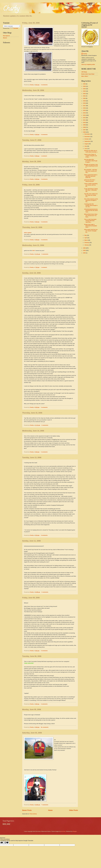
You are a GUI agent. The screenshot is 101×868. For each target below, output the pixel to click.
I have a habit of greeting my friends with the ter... (91, 185)
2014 (85, 113)
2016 (85, 108)
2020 (85, 98)
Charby (11, 9)
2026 (85, 84)
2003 (85, 253)
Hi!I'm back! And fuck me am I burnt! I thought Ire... (91, 231)
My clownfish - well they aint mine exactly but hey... (91, 171)
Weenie (5, 38)
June (86, 149)
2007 (85, 130)
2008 (85, 127)
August (87, 144)
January (87, 245)
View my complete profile (88, 64)
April (86, 238)
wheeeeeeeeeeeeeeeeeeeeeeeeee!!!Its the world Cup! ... (91, 210)
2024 (85, 89)
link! (34, 251)
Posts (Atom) (33, 814)
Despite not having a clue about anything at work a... (91, 166)
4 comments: (44, 535)
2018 (85, 103)
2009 (85, 125)
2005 (85, 248)
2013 (85, 115)
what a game (28, 233)
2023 (85, 91)
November (87, 137)
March (86, 240)
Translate (14, 28)
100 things (84, 72)
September (88, 141)
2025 (85, 86)
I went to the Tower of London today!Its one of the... (91, 156)
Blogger (75, 831)
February (87, 243)
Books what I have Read (88, 74)
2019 (85, 101)
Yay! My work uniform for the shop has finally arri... (91, 195)
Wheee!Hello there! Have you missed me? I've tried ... (91, 216)
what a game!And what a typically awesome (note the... (91, 176)
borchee (63, 831)
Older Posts (74, 810)
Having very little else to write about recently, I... (91, 151)
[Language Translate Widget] (12, 26)
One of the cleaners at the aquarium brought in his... (91, 200)
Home (50, 810)
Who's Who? (85, 76)
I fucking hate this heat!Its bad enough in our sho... (91, 205)
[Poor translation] (6, 843)
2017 (85, 106)
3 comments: (44, 85)
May (86, 235)
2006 (85, 132)
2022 (85, 94)
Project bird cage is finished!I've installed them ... (91, 226)
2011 (85, 120)
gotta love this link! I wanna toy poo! (90, 181)
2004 (85, 250)
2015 (85, 110)
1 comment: (44, 156)
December (87, 134)
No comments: (45, 727)
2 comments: (45, 254)
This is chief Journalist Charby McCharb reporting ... (90, 221)
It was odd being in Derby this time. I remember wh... (91, 190)
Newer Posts (27, 810)
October (87, 139)
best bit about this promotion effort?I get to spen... (91, 161)
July (86, 146)
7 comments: (45, 805)
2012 (85, 118)
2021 (85, 96)
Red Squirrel (6, 36)
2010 (85, 122)
